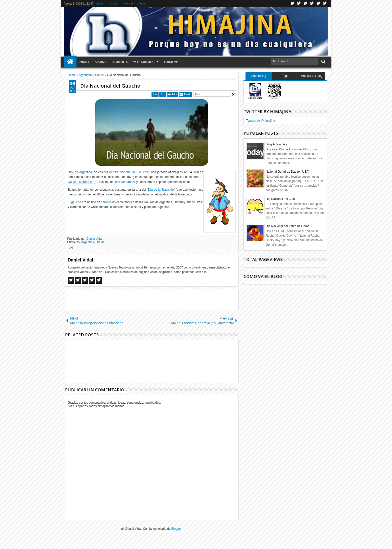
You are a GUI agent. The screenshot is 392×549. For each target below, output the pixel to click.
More (127, 4)
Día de (100, 242)
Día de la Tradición (161, 190)
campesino (108, 202)
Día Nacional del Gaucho (110, 86)
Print (174, 94)
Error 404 (171, 62)
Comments (120, 62)
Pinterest (325, 4)
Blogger (176, 529)
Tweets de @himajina (261, 121)
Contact (114, 4)
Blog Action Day (276, 144)
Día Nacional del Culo (280, 199)
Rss (312, 4)
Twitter (292, 4)
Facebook (299, 4)
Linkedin (318, 4)
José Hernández (125, 182)
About (100, 4)
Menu (142, 4)
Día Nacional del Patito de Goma (288, 226)
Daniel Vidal (94, 239)
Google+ (305, 4)
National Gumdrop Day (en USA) (288, 172)
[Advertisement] (152, 299)
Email (187, 94)
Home (70, 62)
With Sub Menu (144, 62)
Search (323, 62)
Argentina (88, 242)
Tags (285, 76)
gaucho (76, 202)
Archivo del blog (312, 76)
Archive (100, 62)
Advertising (259, 76)
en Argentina (83, 172)
